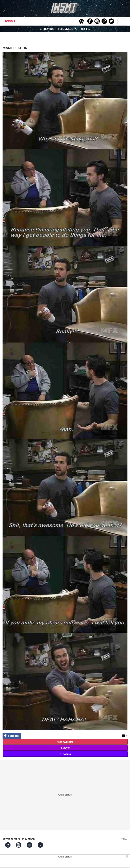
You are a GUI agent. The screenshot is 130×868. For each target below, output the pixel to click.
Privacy (31, 839)
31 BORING (65, 754)
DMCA (24, 839)
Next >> (86, 29)
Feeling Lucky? (68, 29)
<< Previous (47, 29)
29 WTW (65, 748)
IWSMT (10, 21)
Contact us (8, 839)
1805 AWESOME (65, 742)
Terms (17, 839)
